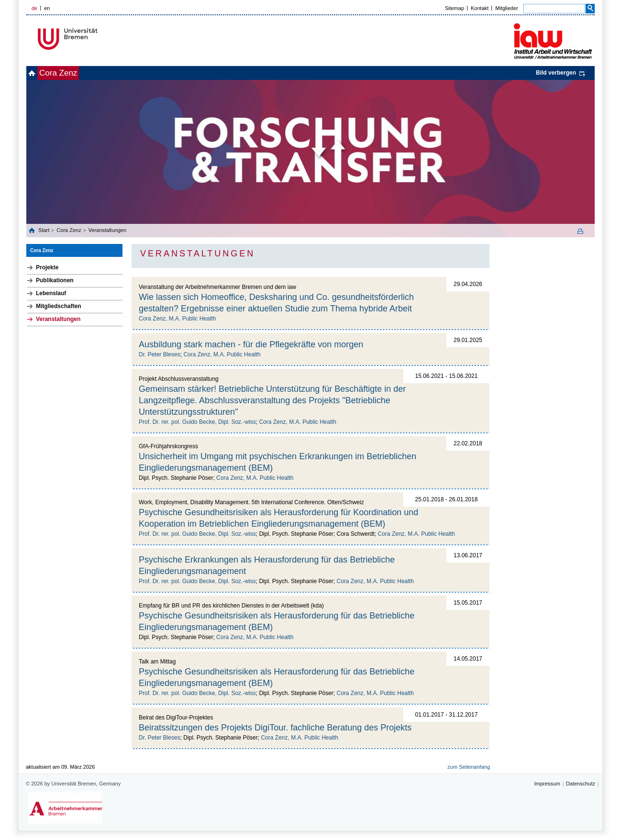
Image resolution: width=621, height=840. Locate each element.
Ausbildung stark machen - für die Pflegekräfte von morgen (251, 344)
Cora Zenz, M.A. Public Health (177, 319)
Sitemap (455, 8)
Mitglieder (507, 8)
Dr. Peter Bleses (160, 354)
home (37, 73)
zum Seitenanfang (469, 767)
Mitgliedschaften (59, 306)
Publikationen (55, 280)
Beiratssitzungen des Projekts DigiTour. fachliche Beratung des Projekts (275, 728)
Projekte (47, 267)
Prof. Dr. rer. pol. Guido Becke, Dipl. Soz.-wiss (197, 422)
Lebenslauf (51, 293)
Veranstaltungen (108, 230)
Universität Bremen (100, 39)
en (47, 8)
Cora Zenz (74, 73)
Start (44, 230)
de (34, 8)
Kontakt (480, 8)
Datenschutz (581, 784)
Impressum (547, 784)
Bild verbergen (556, 73)
